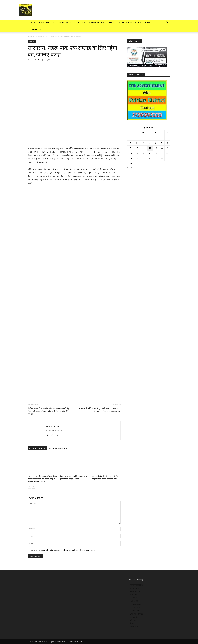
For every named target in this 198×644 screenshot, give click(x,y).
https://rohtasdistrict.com (55, 430)
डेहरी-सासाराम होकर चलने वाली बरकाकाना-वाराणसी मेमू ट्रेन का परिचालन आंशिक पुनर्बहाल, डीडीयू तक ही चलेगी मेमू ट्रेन (48, 411)
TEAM (147, 23)
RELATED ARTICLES (38, 449)
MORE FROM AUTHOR (58, 449)
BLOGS (111, 23)
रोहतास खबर (39, 36)
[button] (167, 23)
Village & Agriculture (129, 23)
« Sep (129, 167)
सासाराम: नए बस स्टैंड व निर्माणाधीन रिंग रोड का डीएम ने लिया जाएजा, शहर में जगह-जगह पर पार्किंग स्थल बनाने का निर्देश (42, 479)
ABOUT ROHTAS (46, 23)
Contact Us (36, 29)
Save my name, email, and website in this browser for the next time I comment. (63, 550)
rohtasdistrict (35, 60)
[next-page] (34, 487)
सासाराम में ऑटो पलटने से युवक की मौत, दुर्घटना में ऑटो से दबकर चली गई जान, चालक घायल (100, 410)
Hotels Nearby (97, 23)
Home (32, 23)
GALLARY (81, 23)
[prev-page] (29, 487)
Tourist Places (65, 23)
